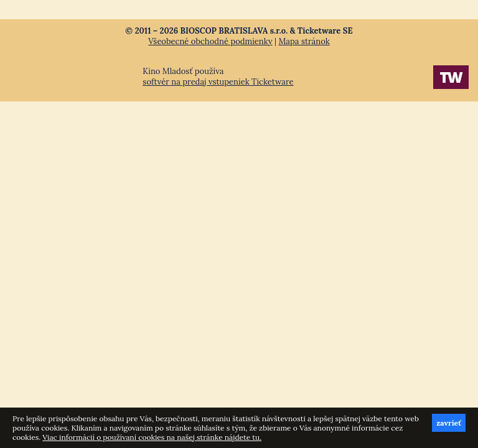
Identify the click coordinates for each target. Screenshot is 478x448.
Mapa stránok (304, 41)
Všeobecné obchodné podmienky (210, 41)
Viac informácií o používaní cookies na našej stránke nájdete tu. (152, 437)
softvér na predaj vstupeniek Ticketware (218, 82)
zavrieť (449, 423)
